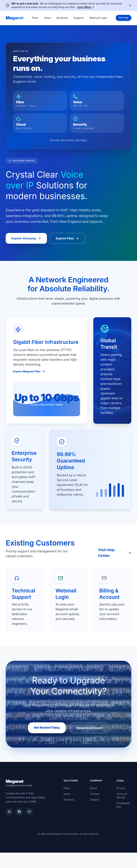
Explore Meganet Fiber (31, 375)
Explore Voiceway (26, 241)
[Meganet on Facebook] (19, 827)
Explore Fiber (68, 241)
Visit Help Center (115, 559)
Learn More (86, 7)
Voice (48, 18)
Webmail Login (95, 18)
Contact (95, 809)
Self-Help (122, 18)
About (93, 804)
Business (62, 18)
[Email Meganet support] (29, 827)
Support (79, 18)
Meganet (15, 18)
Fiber (35, 18)
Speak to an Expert (94, 740)
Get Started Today (43, 739)
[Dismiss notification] (130, 5)
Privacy (121, 804)
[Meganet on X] (9, 827)
